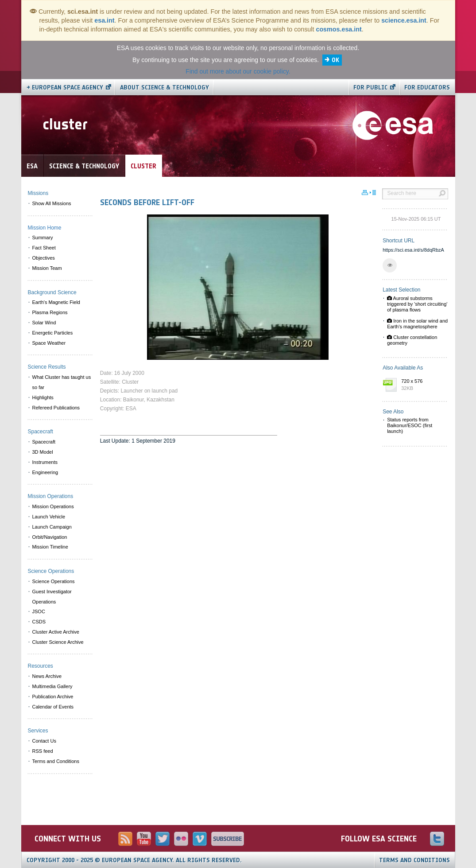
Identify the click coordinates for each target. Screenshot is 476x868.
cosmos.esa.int (339, 29)
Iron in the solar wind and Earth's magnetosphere (417, 324)
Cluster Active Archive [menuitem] (56, 632)
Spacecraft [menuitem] (44, 442)
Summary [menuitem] (43, 237)
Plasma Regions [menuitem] (50, 312)
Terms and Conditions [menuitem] (56, 761)
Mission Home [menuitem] (45, 228)
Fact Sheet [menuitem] (44, 248)
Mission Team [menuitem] (47, 268)
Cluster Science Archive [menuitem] (58, 642)
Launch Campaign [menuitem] (52, 527)
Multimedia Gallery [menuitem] (52, 686)
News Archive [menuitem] (47, 676)
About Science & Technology (164, 88)
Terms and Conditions (414, 860)
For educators (427, 88)
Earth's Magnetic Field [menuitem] (56, 302)
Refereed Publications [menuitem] (56, 408)
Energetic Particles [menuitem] (53, 333)
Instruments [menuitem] (45, 462)
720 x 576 (422, 385)
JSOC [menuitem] (39, 611)
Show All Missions (52, 203)
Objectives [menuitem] (44, 258)
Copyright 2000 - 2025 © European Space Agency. (134, 860)
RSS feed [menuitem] (43, 751)
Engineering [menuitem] (45, 472)
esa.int (104, 20)
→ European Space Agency (65, 88)
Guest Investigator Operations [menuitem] (52, 597)
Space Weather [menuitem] (49, 343)
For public (370, 88)
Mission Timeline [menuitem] (50, 547)
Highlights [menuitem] (43, 397)
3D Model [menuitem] (43, 452)
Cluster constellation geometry (412, 340)
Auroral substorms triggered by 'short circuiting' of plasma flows (417, 304)
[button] (390, 265)
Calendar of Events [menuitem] (53, 707)
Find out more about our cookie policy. (238, 71)
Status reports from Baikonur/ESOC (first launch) (410, 425)
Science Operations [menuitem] (54, 581)
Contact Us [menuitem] (44, 741)
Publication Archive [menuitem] (53, 697)
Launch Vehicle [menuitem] (49, 517)
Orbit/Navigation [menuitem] (50, 537)
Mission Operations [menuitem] (53, 506)
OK (335, 60)
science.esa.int (404, 20)
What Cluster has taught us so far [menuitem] (62, 382)
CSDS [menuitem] (39, 622)
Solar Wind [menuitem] (44, 323)
